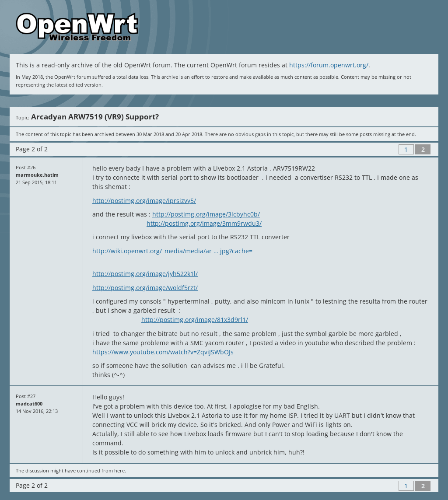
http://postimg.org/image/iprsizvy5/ (144, 201)
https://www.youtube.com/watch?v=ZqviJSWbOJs (163, 352)
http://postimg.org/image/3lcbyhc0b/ (206, 214)
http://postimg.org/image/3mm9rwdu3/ (204, 223)
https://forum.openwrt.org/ (329, 65)
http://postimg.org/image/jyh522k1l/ (145, 274)
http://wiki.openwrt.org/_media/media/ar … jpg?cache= (172, 251)
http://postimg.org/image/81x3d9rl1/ (195, 320)
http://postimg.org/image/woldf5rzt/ (145, 288)
